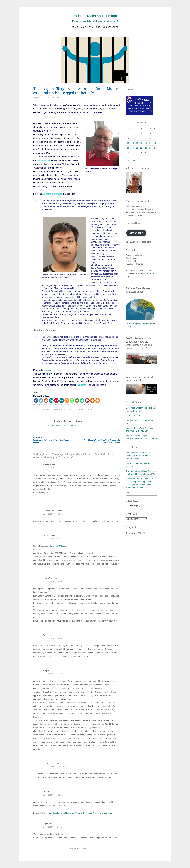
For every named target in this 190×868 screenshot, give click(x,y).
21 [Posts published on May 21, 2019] (137, 148)
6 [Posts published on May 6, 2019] (132, 138)
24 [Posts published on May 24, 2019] (150, 148)
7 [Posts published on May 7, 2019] (137, 138)
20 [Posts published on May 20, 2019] (133, 148)
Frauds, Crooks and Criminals (95, 16)
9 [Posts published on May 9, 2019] (146, 138)
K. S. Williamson (50, 578)
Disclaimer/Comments (107, 27)
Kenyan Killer (44, 160)
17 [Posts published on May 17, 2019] (150, 143)
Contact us (87, 27)
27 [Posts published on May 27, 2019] (133, 153)
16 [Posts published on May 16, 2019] (146, 143)
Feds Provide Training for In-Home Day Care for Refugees (55, 440)
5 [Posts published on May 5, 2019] (128, 138)
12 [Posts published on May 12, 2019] (128, 143)
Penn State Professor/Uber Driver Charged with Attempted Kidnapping (98, 440)
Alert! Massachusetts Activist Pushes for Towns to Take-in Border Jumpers (138, 456)
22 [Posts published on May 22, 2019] (141, 148)
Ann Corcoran (53, 98)
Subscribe (136, 233)
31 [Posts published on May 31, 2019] (150, 153)
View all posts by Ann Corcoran (62, 426)
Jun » (135, 160)
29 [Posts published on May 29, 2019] (141, 153)
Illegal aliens (60, 409)
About (75, 27)
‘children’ (82, 385)
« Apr (128, 160)
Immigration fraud (53, 405)
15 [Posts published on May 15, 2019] (141, 143)
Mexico (72, 409)
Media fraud (70, 405)
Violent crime (84, 405)
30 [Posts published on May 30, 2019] (146, 153)
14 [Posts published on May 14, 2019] (137, 143)
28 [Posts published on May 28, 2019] (137, 153)
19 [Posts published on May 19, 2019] (128, 148)
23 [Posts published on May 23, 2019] (146, 148)
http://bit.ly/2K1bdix (57, 546)
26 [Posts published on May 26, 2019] (128, 153)
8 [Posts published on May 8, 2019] (141, 138)
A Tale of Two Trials (134, 415)
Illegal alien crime (42, 409)
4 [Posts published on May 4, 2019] (155, 133)
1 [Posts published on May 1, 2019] (141, 133)
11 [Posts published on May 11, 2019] (155, 138)
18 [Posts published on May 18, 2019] (155, 143)
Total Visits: (131, 533)
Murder (81, 409)
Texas (90, 409)
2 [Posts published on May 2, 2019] (146, 133)
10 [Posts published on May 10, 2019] (150, 138)
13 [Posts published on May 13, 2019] (133, 143)
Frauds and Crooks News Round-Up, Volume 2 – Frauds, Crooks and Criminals (77, 813)
